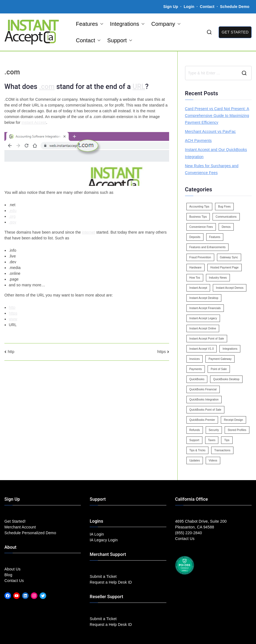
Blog (8, 575)
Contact (208, 7)
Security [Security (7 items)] (214, 430)
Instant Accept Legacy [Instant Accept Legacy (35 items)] (203, 318)
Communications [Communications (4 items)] (226, 217)
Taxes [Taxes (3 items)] (212, 440)
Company (166, 24)
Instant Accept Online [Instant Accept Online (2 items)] (203, 328)
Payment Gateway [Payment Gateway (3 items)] (220, 359)
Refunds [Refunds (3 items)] (195, 430)
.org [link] (12, 216)
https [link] (13, 313)
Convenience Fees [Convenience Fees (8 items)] (201, 227)
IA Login (97, 534)
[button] (101, 24)
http (11, 352)
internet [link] (89, 232)
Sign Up (171, 7)
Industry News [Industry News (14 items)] (218, 278)
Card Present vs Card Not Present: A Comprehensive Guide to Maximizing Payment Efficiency (217, 116)
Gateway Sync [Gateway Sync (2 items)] (229, 257)
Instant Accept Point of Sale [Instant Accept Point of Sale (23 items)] (207, 339)
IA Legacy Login (104, 540)
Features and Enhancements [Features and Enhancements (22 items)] (208, 247)
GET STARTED (235, 32)
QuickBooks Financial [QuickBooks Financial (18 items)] (203, 389)
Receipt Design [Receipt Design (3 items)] (233, 420)
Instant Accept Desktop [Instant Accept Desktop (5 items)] (204, 298)
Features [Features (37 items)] (215, 237)
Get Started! (15, 521)
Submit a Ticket (103, 576)
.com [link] (47, 87)
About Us (13, 569)
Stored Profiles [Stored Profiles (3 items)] (237, 430)
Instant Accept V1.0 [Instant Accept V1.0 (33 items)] (202, 349)
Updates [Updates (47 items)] (195, 460)
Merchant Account (20, 527)
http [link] (12, 307)
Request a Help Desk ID (111, 582)
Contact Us (14, 581)
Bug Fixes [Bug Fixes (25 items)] (224, 207)
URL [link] (139, 87)
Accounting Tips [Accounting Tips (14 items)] (199, 207)
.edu (13, 211)
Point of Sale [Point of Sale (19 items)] (219, 369)
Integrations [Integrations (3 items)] (230, 349)
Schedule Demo (235, 7)
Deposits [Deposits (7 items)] (195, 237)
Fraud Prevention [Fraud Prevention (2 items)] (200, 257)
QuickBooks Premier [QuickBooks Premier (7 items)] (202, 420)
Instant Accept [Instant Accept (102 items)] (198, 288)
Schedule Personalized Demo (30, 533)
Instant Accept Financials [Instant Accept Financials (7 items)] (205, 308)
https (162, 352)
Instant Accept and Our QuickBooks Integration (216, 153)
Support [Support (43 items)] (194, 440)
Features (90, 24)
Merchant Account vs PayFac (210, 131)
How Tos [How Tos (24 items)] (195, 278)
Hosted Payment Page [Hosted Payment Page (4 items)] (225, 268)
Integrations (127, 24)
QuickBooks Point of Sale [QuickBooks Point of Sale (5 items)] (205, 410)
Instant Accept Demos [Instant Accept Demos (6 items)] (230, 288)
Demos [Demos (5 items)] (226, 227)
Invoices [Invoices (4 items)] (195, 359)
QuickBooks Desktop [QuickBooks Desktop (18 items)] (226, 379)
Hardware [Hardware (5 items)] (196, 268)
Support (120, 40)
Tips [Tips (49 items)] (227, 440)
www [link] (13, 319)
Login (189, 7)
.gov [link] (13, 222)
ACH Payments (198, 141)
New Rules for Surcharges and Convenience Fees (212, 169)
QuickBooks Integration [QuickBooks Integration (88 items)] (204, 400)
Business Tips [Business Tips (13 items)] (198, 217)
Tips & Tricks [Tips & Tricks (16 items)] (198, 450)
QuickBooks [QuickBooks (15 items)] (197, 379)
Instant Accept (34, 122)
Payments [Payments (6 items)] (196, 369)
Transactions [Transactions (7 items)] (222, 450)
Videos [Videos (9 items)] (213, 460)
